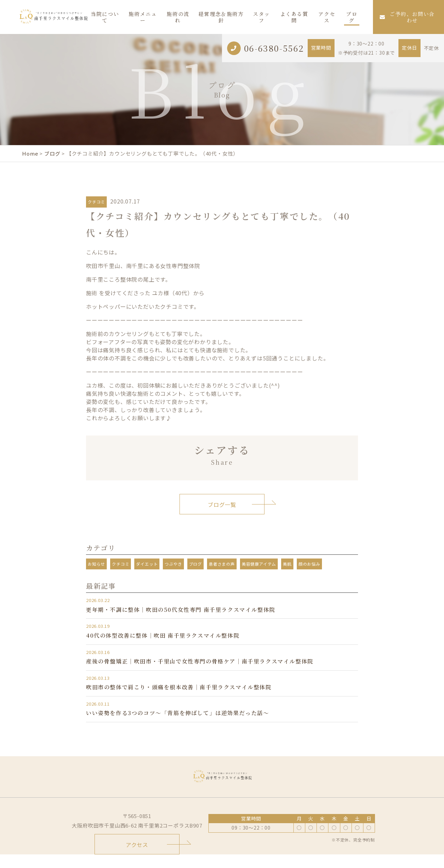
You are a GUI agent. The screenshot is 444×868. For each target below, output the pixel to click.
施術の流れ (178, 17)
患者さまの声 (222, 564)
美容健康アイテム (259, 564)
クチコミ (96, 202)
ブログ (352, 17)
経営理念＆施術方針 (221, 17)
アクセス (327, 17)
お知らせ (96, 564)
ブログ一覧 (222, 504)
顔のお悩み (309, 564)
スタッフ (261, 17)
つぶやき (173, 564)
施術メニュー (143, 17)
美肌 (287, 564)
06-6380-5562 (274, 48)
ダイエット (147, 564)
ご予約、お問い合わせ (407, 17)
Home (30, 153)
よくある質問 (294, 17)
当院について (105, 17)
